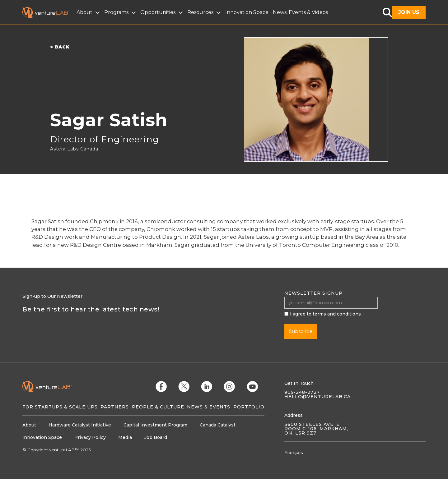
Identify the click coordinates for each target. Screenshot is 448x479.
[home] (49, 12)
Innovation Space (247, 12)
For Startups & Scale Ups (60, 407)
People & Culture (158, 407)
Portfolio (249, 407)
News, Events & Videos (300, 12)
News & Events (209, 407)
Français (294, 453)
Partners (115, 407)
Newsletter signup (313, 293)
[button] (89, 12)
